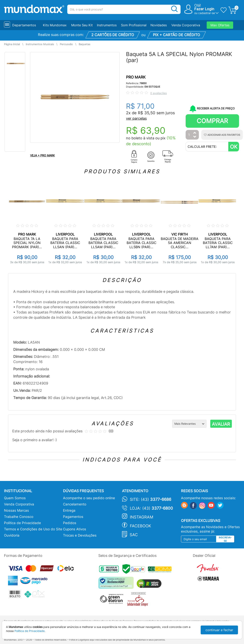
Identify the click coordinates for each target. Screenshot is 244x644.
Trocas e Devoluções (80, 535)
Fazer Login (204, 9)
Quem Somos (15, 498)
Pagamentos (73, 517)
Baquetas (84, 44)
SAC (134, 535)
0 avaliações (159, 93)
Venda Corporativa (186, 25)
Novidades (159, 25)
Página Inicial (12, 44)
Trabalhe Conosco (19, 517)
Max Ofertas (220, 25)
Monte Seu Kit (82, 25)
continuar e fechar (219, 630)
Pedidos (70, 523)
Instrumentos (107, 25)
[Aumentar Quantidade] (195, 133)
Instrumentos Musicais (40, 44)
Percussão (66, 44)
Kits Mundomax (55, 25)
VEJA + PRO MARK (42, 155)
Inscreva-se (225, 539)
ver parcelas (136, 118)
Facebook (140, 526)
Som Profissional (134, 25)
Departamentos (24, 25)
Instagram (142, 517)
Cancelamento (75, 504)
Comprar (212, 121)
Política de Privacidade (22, 523)
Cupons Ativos (75, 529)
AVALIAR (221, 424)
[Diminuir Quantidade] (195, 137)
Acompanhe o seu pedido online (89, 498)
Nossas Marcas (16, 510)
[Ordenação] (189, 424)
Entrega (69, 510)
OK (234, 147)
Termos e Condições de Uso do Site (33, 529)
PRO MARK (136, 77)
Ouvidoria (12, 535)
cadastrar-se (207, 13)
